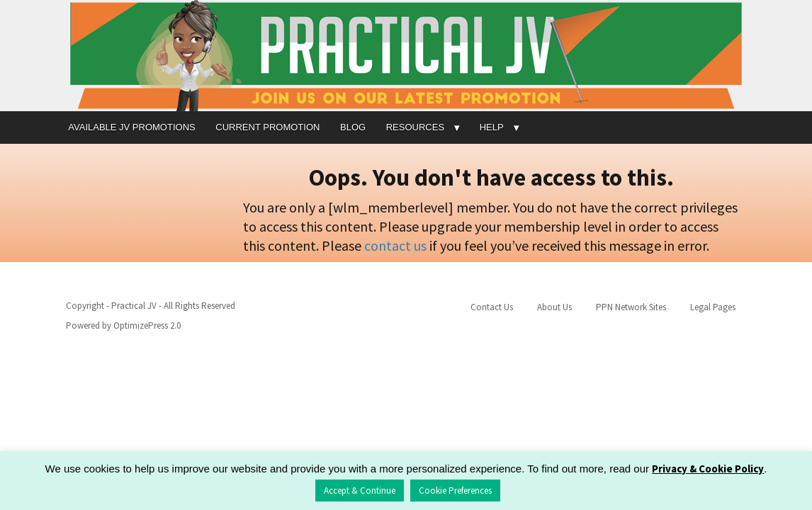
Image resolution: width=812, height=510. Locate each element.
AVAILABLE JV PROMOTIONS (131, 127)
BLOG (353, 127)
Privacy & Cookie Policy (708, 469)
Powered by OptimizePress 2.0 (123, 325)
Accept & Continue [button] (360, 491)
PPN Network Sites (631, 307)
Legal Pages (713, 307)
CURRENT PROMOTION (267, 127)
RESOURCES (415, 127)
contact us (395, 245)
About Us (554, 307)
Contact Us (492, 307)
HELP (492, 127)
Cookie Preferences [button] (455, 491)
